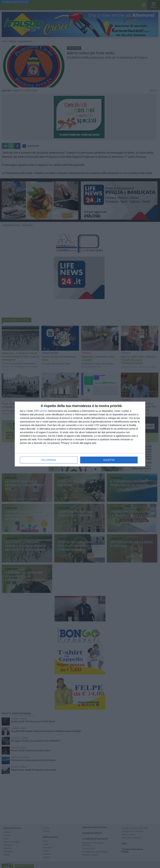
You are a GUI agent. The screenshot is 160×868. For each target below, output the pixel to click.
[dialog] (80, 434)
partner (43, 411)
